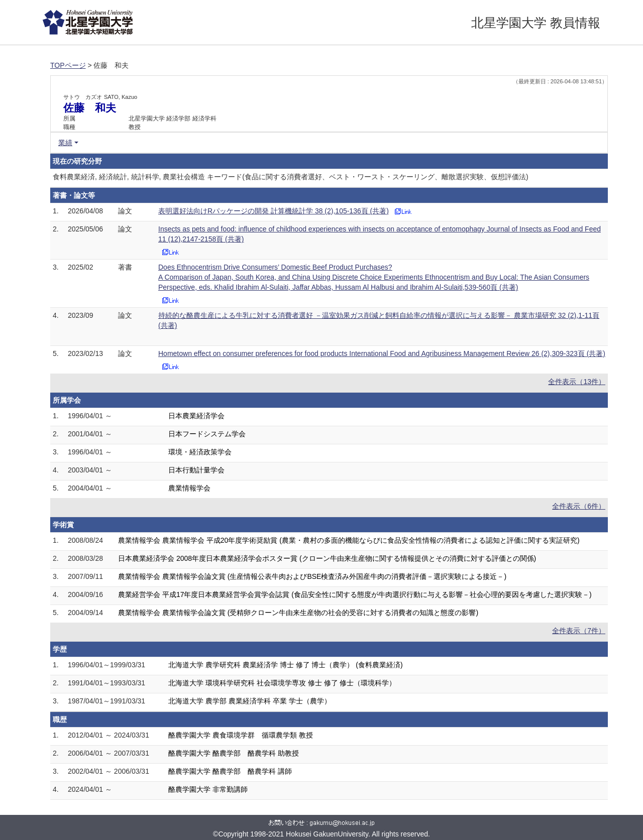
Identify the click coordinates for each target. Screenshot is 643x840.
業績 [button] (65, 143)
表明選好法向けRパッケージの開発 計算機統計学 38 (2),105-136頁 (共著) (274, 211)
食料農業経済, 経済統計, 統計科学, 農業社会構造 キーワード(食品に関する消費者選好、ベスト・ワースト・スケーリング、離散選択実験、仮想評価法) (291, 177)
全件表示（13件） (577, 382)
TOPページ (68, 65)
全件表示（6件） (579, 506)
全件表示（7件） (579, 631)
